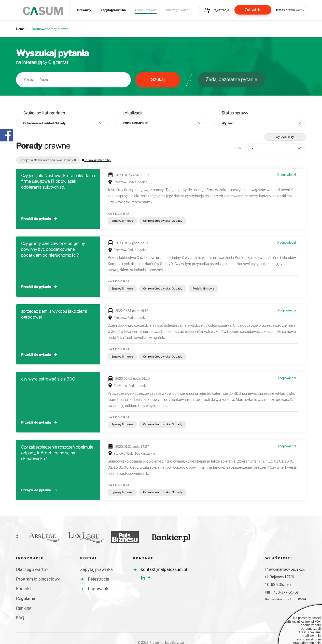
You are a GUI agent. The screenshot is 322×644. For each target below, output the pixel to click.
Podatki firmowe (203, 288)
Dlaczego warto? (178, 10)
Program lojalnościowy (38, 579)
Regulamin (26, 599)
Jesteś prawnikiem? (290, 10)
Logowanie (99, 589)
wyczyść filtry (285, 137)
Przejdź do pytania (36, 219)
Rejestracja (221, 10)
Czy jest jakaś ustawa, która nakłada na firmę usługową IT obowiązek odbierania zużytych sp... (58, 182)
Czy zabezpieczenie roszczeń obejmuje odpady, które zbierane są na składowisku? (57, 453)
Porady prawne (146, 10)
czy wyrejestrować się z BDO (48, 379)
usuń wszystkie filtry (96, 160)
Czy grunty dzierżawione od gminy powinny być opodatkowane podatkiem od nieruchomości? (53, 249)
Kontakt (24, 589)
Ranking (24, 608)
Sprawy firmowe (122, 221)
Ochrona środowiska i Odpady (163, 221)
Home (20, 29)
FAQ (20, 618)
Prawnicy (84, 10)
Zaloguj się (253, 10)
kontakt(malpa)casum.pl (164, 569)
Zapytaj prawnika (113, 10)
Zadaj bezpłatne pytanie (232, 79)
